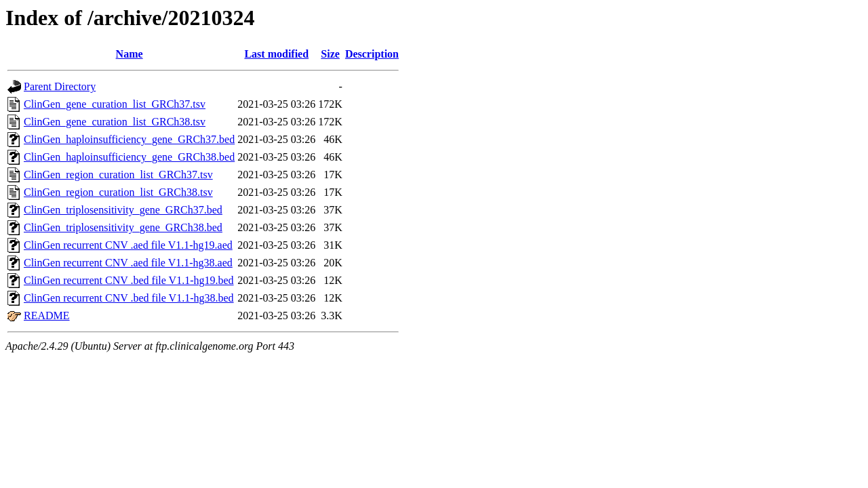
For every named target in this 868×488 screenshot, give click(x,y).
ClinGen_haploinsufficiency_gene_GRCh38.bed (129, 157)
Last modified (276, 54)
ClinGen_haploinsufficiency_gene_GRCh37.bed (129, 139)
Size (330, 54)
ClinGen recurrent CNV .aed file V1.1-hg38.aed (128, 263)
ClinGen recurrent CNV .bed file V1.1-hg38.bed (129, 298)
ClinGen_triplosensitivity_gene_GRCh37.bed (123, 210)
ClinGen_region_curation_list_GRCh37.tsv (118, 175)
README (47, 316)
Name (130, 54)
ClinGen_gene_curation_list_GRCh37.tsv (115, 104)
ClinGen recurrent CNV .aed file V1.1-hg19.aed (128, 245)
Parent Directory (60, 86)
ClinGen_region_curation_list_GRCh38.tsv (118, 192)
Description (372, 54)
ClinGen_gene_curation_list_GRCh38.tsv (115, 122)
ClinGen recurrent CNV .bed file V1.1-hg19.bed (129, 280)
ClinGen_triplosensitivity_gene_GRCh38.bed (123, 227)
